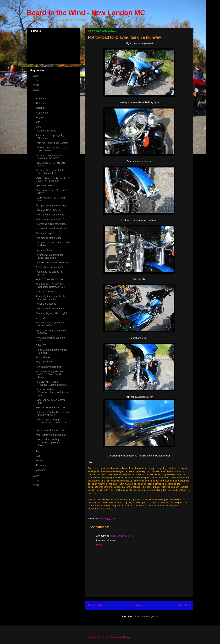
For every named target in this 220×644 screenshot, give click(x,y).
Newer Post (95, 605)
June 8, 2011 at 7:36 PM (122, 536)
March (40, 460)
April (39, 456)
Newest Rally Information (49, 367)
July (39, 122)
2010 (36, 476)
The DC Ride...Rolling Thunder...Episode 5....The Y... (51, 423)
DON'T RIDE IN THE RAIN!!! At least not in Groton (52, 179)
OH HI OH (41, 318)
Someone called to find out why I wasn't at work (52, 414)
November (42, 103)
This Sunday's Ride (46, 131)
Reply (99, 545)
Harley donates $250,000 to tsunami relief (50, 324)
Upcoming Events (45, 250)
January (41, 470)
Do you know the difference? (51, 430)
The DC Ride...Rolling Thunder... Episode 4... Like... (49, 442)
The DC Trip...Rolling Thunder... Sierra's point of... (52, 383)
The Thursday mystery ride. (50, 215)
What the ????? (44, 362)
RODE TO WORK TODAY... (50, 279)
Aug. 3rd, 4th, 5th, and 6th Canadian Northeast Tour (50, 285)
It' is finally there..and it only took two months (50, 298)
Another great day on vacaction (52, 262)
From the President (46, 292)
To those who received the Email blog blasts (50, 256)
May (39, 451)
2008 (36, 485)
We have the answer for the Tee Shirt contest (50, 172)
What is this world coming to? (51, 435)
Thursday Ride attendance (50, 309)
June (39, 127)
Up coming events (45, 185)
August (40, 117)
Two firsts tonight (45, 233)
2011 (36, 94)
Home (140, 605)
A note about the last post (49, 267)
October (41, 108)
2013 (36, 85)
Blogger (127, 637)
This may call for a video (49, 238)
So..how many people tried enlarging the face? (50, 157)
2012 (36, 90)
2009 (36, 480)
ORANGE (41, 345)
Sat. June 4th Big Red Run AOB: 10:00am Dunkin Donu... (50, 374)
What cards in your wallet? (50, 219)
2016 (36, 76)
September (42, 113)
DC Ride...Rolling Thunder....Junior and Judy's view (52, 392)
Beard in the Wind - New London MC (86, 13)
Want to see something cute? (51, 407)
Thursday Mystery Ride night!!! (52, 313)
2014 (36, 80)
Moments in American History (51, 228)
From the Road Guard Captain (52, 143)
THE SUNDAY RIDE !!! (48, 210)
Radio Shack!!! (43, 357)
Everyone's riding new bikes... (51, 224)
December (42, 99)
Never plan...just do (46, 304)
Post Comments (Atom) (146, 616)
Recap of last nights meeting (51, 205)
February (41, 465)
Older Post (184, 605)
